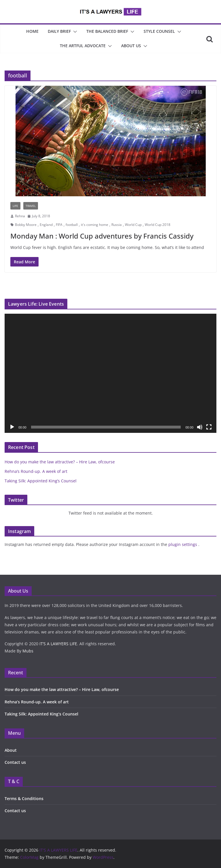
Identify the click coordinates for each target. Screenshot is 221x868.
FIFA (59, 225)
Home (32, 31)
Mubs (28, 651)
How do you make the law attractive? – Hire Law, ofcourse (60, 462)
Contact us (15, 762)
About (11, 750)
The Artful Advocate (83, 46)
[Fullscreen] (209, 427)
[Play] (12, 427)
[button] (74, 32)
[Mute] (200, 427)
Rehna (20, 216)
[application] (110, 373)
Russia (117, 225)
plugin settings (183, 544)
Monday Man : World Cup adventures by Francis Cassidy (102, 236)
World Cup (133, 225)
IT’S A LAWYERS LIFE (58, 644)
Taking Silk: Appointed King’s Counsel (41, 481)
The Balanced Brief (107, 31)
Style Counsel (159, 31)
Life (15, 206)
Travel (31, 206)
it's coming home (95, 225)
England (46, 225)
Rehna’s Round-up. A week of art (36, 471)
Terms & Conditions (24, 798)
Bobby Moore (26, 225)
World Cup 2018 (158, 225)
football (72, 225)
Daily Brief (59, 31)
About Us (131, 46)
